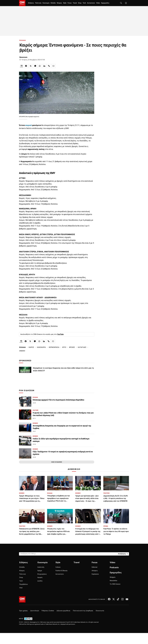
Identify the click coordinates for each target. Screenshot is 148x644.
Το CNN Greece (115, 584)
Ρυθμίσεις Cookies (48, 611)
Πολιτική (38, 3)
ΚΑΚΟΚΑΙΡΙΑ (41, 347)
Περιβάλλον (24, 584)
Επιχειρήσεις (42, 574)
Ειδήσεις (31, 3)
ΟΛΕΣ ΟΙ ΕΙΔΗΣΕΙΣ (57, 462)
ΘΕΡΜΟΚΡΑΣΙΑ (54, 347)
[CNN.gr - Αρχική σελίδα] (22, 599)
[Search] (123, 554)
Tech (84, 3)
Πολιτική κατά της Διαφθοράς (83, 611)
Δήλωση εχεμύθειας (63, 611)
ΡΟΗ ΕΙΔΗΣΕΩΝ (27, 390)
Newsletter (114, 581)
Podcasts (114, 567)
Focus (70, 3)
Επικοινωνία (100, 611)
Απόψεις (95, 571)
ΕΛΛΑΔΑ (23, 40)
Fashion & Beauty (61, 571)
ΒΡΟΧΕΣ (72, 347)
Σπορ (80, 3)
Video (98, 3)
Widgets (113, 577)
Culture (58, 567)
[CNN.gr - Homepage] (22, 3)
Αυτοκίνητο (91, 3)
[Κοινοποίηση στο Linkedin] (44, 66)
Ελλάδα (53, 3)
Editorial (94, 567)
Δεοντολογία (35, 611)
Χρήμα (40, 571)
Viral (21, 588)
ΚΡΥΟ (64, 347)
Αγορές (40, 577)
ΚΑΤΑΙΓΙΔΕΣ (82, 347)
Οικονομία (46, 3)
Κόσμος (59, 3)
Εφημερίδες (105, 3)
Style (65, 3)
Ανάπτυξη (41, 567)
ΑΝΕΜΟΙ (22, 351)
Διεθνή (40, 581)
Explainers (95, 574)
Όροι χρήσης (23, 611)
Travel (75, 3)
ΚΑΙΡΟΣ (31, 347)
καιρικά (28, 125)
